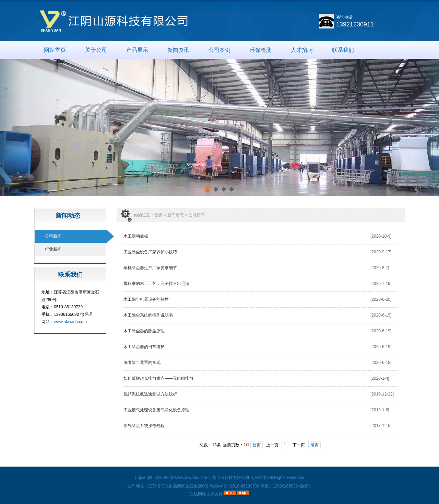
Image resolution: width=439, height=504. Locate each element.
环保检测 (261, 50)
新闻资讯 (178, 50)
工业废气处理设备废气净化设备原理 (156, 410)
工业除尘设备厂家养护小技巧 (150, 252)
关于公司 (96, 50)
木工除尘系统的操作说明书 (148, 315)
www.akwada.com (70, 322)
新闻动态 (176, 215)
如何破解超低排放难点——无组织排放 (158, 378)
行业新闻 (53, 249)
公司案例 (219, 50)
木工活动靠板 (136, 236)
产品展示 (137, 50)
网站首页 (55, 50)
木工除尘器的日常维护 (145, 347)
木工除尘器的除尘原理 (146, 331)
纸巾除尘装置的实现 (142, 363)
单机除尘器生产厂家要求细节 (150, 268)
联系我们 (343, 50)
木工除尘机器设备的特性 (146, 299)
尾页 (315, 445)
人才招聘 (302, 50)
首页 (158, 215)
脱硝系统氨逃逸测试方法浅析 (150, 394)
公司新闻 (53, 236)
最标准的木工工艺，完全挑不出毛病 (156, 284)
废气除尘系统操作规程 (144, 426)
